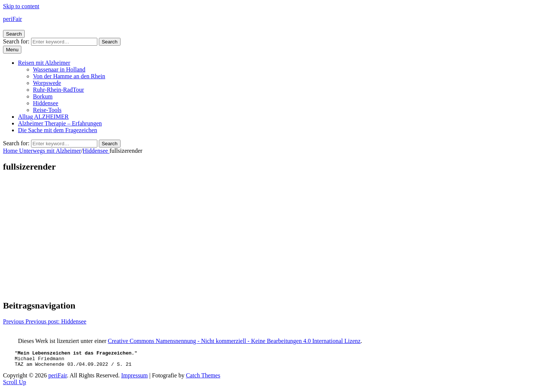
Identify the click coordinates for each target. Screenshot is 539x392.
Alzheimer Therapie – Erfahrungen (60, 123)
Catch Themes (203, 379)
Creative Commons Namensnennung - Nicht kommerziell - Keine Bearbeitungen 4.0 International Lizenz (234, 341)
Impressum (135, 379)
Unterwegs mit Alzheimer (50, 151)
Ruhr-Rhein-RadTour (58, 90)
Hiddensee (46, 103)
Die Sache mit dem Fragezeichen (57, 130)
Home (11, 151)
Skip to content (21, 6)
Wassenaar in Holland (59, 69)
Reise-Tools (47, 110)
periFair (13, 19)
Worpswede (47, 83)
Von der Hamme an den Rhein (69, 76)
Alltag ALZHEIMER (43, 117)
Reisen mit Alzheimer (44, 63)
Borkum (43, 96)
